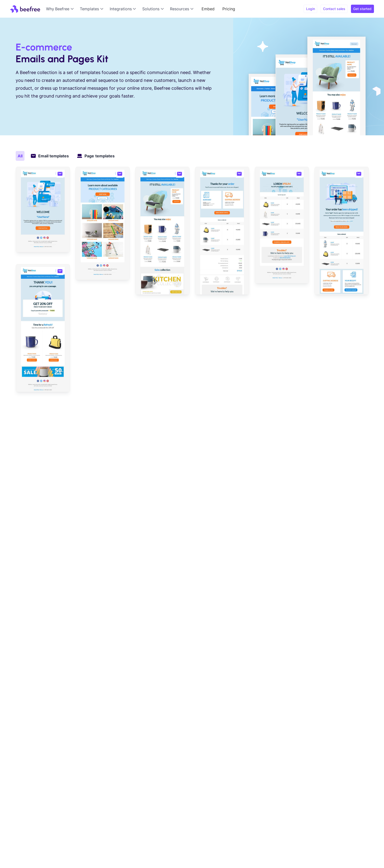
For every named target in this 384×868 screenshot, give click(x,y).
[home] (25, 9)
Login (311, 9)
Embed (208, 9)
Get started (362, 9)
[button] (61, 9)
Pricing (229, 9)
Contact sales (334, 9)
